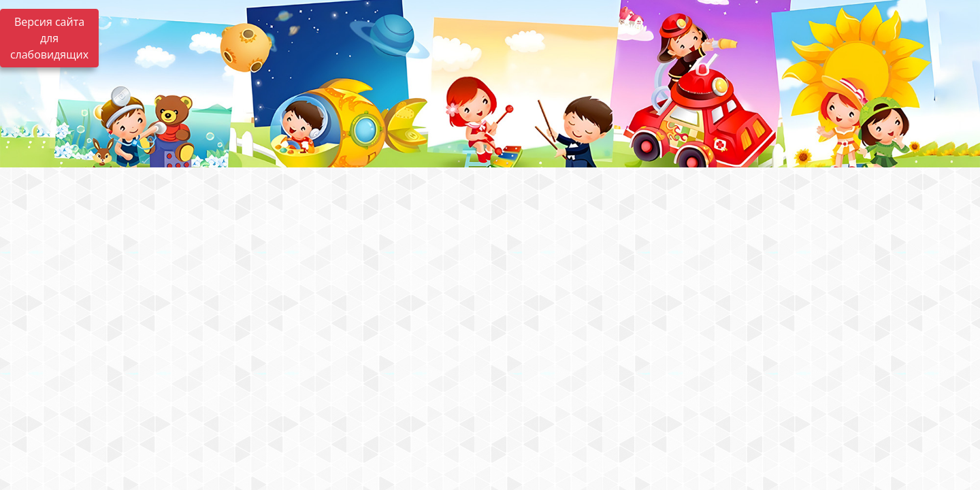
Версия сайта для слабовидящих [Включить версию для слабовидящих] (49, 38)
